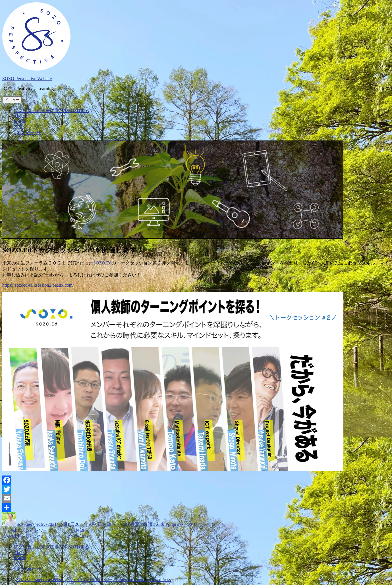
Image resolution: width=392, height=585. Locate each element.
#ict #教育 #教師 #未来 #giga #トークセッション (168, 524)
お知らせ (111, 524)
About (19, 116)
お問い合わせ (27, 133)
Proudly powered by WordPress (142, 579)
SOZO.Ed (102, 263)
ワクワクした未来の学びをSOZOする (51, 110)
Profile (20, 121)
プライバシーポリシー (90, 579)
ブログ (20, 127)
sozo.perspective (32, 524)
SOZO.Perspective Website (27, 79)
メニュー (12, 100)
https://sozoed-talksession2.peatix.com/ (38, 285)
